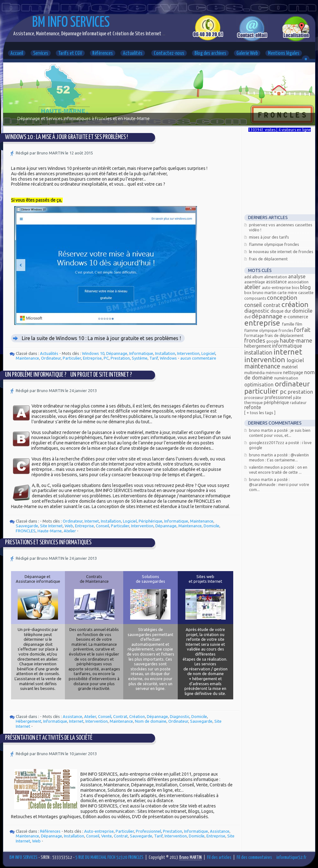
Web (69, 526)
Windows (168, 358)
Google (273, 341)
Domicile (211, 526)
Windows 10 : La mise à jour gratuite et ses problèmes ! (66, 137)
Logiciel (208, 353)
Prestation (120, 358)
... (163, 34)
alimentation (276, 277)
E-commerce (296, 317)
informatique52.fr (291, 857)
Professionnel (148, 831)
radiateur (298, 403)
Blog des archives (210, 53)
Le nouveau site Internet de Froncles (281, 252)
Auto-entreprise (99, 831)
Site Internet (51, 526)
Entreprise (92, 358)
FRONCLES (26, 531)
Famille (289, 324)
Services (41, 53)
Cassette (306, 292)
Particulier (72, 358)
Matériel (290, 367)
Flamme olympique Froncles (269, 330)
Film (299, 324)
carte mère (288, 293)
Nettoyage (294, 373)
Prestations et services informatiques (48, 543)
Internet (92, 521)
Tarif (154, 358)
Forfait (302, 330)
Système (140, 358)
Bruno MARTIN (265, 292)
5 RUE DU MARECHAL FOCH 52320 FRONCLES (109, 857)
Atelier (70, 531)
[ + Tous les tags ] (260, 413)
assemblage (255, 282)
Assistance (72, 716)
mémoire (274, 373)
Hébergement (29, 721)
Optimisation (260, 385)
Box (248, 292)
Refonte (253, 407)
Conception (282, 298)
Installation (165, 353)
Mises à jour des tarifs (269, 237)
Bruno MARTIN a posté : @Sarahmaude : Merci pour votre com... (279, 484)
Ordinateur (51, 358)
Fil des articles (219, 857)
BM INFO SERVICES (71, 23)
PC (106, 358)
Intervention (188, 353)
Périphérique (150, 521)
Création (137, 716)
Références (103, 53)
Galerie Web (247, 53)
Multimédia (255, 373)
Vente (107, 836)
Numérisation (286, 378)
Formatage (254, 336)
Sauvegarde (27, 526)
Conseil (102, 526)
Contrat (120, 716)
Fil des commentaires (254, 857)
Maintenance (27, 358)
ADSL (248, 277)
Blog (305, 287)
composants (256, 298)
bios (296, 288)
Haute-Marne (50, 531)
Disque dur (281, 311)
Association (298, 282)
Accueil (17, 53)
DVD (248, 317)
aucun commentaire (198, 358)
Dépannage (117, 353)
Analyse (297, 276)
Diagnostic (180, 716)
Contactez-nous (169, 53)
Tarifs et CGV (70, 53)
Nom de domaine (151, 721)
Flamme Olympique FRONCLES (274, 244)
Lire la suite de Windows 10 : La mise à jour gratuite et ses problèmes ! (101, 338)
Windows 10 (93, 353)
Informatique (141, 353)
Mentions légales (284, 53)
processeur (254, 398)
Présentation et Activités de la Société (49, 738)
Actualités (133, 53)
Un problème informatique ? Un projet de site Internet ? (69, 375)
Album (258, 277)
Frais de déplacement (268, 259)
